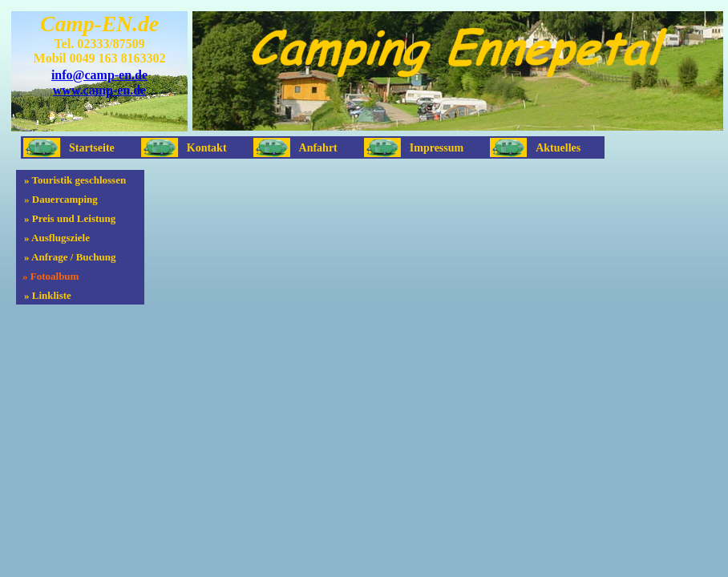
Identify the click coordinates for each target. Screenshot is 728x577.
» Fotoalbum (51, 276)
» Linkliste (48, 295)
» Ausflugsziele (57, 238)
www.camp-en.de (99, 90)
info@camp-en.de (99, 75)
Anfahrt (318, 148)
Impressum (437, 148)
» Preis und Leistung (70, 218)
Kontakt (207, 148)
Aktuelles (558, 148)
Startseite (92, 148)
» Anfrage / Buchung (70, 257)
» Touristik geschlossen (75, 180)
